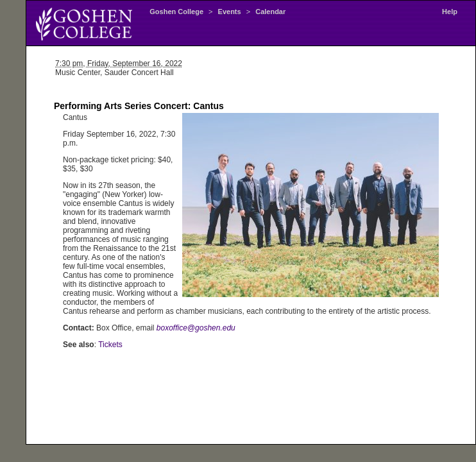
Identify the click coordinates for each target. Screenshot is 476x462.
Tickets (110, 345)
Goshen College (176, 12)
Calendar (270, 12)
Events (230, 12)
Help (450, 12)
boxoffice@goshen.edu (196, 328)
